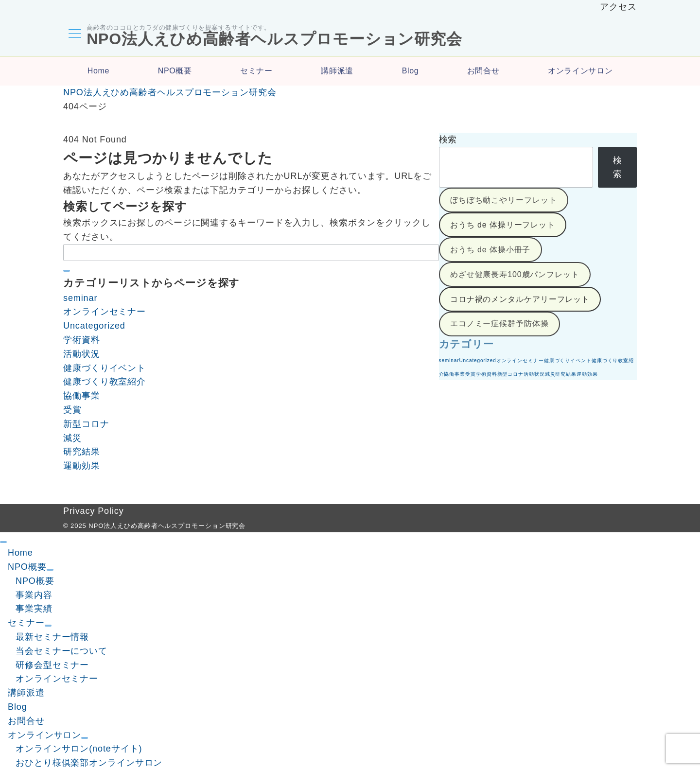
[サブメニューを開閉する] (50, 570)
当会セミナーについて (61, 651)
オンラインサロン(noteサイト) (79, 749)
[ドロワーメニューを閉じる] (3, 542)
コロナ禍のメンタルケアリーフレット (520, 300)
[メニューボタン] (74, 35)
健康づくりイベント (105, 368)
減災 (72, 438)
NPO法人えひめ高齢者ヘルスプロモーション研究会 (273, 39)
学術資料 (82, 340)
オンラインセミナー (105, 312)
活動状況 (82, 354)
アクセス (618, 7)
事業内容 (34, 595)
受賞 (72, 410)
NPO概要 (35, 581)
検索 (448, 140)
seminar (80, 298)
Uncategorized (94, 326)
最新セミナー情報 (52, 637)
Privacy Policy (94, 511)
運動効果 (82, 466)
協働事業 (82, 396)
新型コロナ (86, 424)
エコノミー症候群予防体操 (499, 324)
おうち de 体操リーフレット (503, 225)
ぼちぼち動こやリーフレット (504, 201)
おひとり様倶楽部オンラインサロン (89, 763)
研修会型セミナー (52, 665)
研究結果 (82, 452)
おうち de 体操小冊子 (490, 250)
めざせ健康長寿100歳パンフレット (515, 275)
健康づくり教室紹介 (105, 382)
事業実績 (34, 609)
